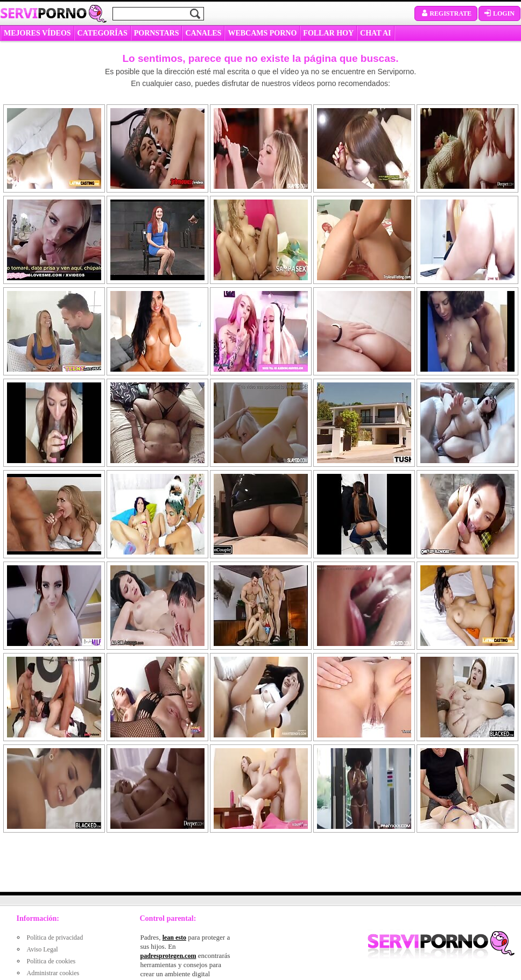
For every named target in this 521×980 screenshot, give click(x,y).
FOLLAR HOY (328, 33)
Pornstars (157, 33)
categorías (103, 33)
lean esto (174, 938)
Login (499, 13)
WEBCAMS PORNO (262, 33)
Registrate (446, 13)
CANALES (203, 33)
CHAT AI (375, 33)
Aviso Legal (43, 949)
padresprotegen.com (168, 956)
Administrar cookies (53, 973)
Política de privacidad (55, 938)
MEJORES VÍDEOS (37, 33)
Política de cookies (51, 961)
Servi (43, 13)
